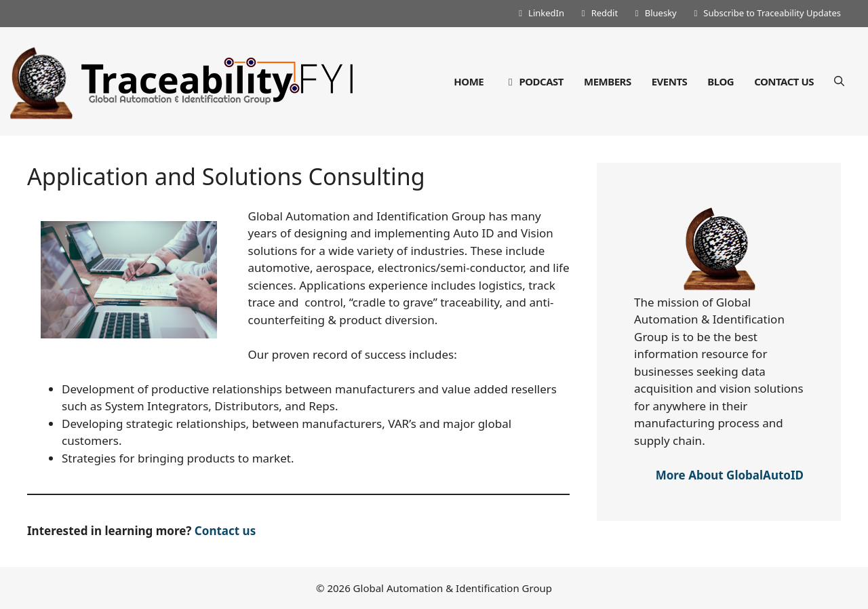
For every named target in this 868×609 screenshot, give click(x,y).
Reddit (598, 13)
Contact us (225, 531)
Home (469, 81)
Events (670, 81)
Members (608, 81)
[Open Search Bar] (839, 81)
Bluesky (654, 13)
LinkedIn (539, 13)
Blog (721, 81)
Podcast (534, 81)
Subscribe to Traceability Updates (766, 13)
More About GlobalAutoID (730, 475)
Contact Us (784, 81)
